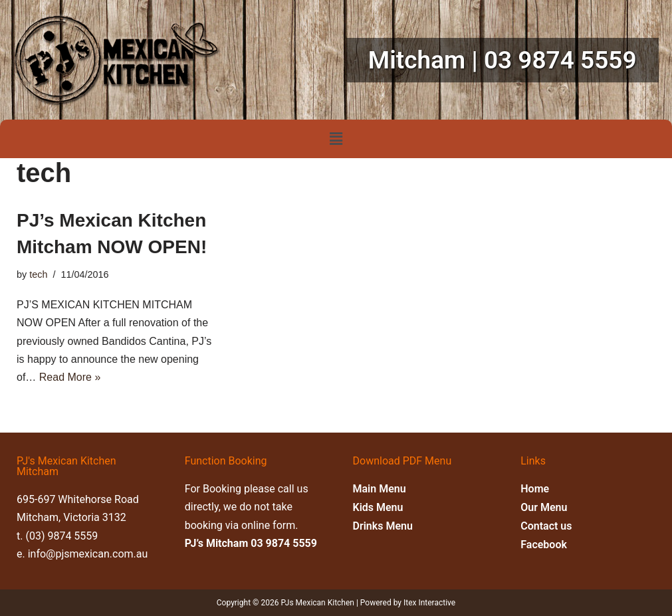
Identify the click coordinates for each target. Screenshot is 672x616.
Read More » (70, 377)
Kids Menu (378, 507)
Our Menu (544, 507)
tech (38, 274)
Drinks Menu (383, 526)
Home (535, 489)
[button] (336, 139)
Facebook (544, 545)
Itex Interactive (429, 603)
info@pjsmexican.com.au (88, 554)
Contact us (546, 526)
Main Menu (380, 489)
